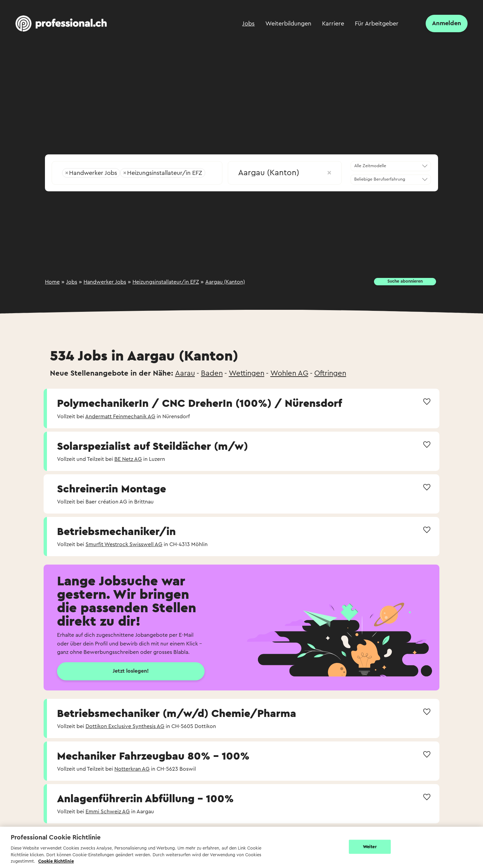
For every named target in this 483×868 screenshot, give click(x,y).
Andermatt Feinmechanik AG (120, 417)
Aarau (185, 373)
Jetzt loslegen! (131, 671)
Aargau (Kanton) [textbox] (285, 173)
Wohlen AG (289, 373)
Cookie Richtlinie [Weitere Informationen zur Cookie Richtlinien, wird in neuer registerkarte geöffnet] (56, 861)
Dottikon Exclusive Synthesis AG (125, 726)
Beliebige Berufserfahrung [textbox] (380, 179)
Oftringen (330, 373)
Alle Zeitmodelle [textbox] (370, 166)
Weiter (370, 847)
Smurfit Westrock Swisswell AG (124, 544)
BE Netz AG (128, 459)
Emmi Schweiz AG (108, 812)
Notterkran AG (132, 769)
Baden (212, 373)
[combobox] (137, 171)
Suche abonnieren (405, 281)
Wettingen (247, 373)
